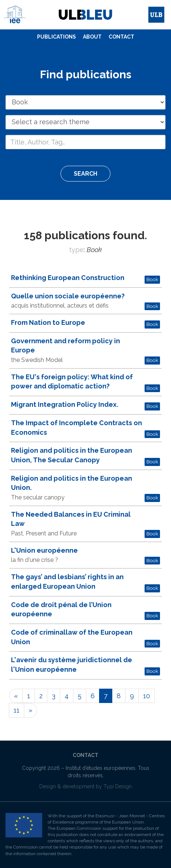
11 (17, 710)
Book (152, 279)
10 (147, 696)
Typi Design (118, 786)
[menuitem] (57, 37)
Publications (57, 37)
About (92, 37)
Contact (121, 37)
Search (85, 174)
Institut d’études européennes (101, 768)
